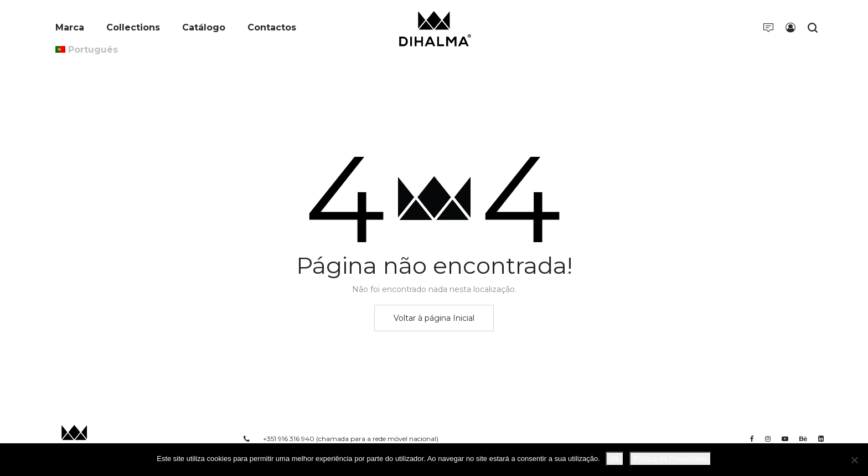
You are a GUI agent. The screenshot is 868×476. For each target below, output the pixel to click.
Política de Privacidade (670, 459)
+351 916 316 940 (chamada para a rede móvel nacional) (351, 439)
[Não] (854, 460)
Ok (615, 459)
